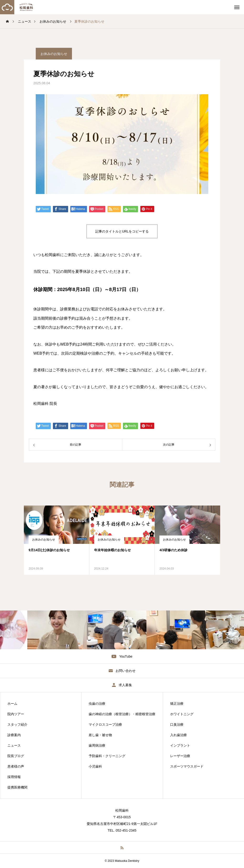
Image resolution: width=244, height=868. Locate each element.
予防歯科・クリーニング (107, 756)
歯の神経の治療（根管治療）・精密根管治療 (122, 714)
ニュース (14, 745)
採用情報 (14, 777)
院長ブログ (16, 756)
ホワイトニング (182, 714)
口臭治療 (177, 724)
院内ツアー (16, 714)
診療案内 (14, 735)
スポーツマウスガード (187, 766)
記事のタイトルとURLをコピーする (122, 231)
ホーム (12, 704)
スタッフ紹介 (17, 724)
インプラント (180, 745)
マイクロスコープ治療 (105, 724)
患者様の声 (16, 766)
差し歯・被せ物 (100, 735)
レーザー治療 (180, 756)
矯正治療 (177, 704)
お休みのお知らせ (44, 540)
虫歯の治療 (97, 704)
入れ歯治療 (178, 735)
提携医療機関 (17, 787)
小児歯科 (95, 766)
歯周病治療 (97, 745)
